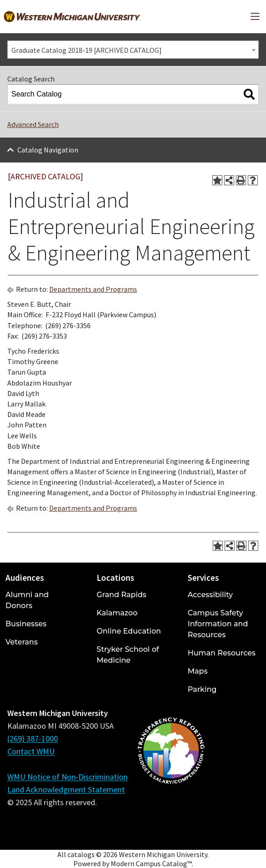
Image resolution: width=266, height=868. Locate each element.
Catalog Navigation (48, 150)
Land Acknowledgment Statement (66, 789)
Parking (202, 689)
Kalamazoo (117, 613)
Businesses (26, 624)
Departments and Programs (93, 289)
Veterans (22, 642)
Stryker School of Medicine (128, 655)
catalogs (81, 854)
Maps (198, 671)
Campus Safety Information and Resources (218, 624)
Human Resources (222, 653)
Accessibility (210, 595)
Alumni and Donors (27, 600)
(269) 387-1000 (33, 739)
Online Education (129, 631)
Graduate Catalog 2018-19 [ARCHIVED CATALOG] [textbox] (87, 50)
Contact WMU (31, 751)
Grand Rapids (121, 595)
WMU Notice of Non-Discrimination (67, 777)
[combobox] (133, 50)
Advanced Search (33, 124)
